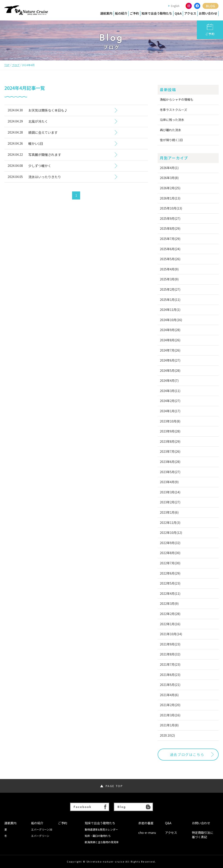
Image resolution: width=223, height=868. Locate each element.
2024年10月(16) (171, 320)
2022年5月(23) (170, 583)
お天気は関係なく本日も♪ (48, 110)
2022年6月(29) (170, 573)
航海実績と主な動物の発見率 (102, 842)
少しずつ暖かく (40, 166)
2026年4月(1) (169, 168)
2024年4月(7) (169, 380)
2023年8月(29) (170, 441)
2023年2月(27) (170, 502)
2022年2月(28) (170, 614)
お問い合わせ (208, 13)
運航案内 (106, 13)
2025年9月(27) (170, 218)
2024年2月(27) (170, 401)
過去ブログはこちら (187, 754)
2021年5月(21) (170, 685)
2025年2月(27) (170, 289)
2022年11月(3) (170, 523)
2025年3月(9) (169, 279)
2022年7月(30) (170, 563)
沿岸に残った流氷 (172, 120)
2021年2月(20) (170, 705)
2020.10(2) (167, 735)
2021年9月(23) (170, 644)
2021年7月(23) (170, 664)
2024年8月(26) (170, 340)
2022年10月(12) (171, 533)
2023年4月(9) (169, 482)
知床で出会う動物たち (157, 13)
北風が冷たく (38, 121)
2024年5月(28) (170, 370)
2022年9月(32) (170, 543)
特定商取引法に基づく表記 (203, 835)
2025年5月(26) (170, 259)
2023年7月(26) (170, 451)
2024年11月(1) (170, 310)
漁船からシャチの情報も (177, 99)
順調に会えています (43, 132)
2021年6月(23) (170, 675)
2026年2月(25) (170, 188)
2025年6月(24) (170, 249)
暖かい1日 (36, 143)
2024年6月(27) (170, 360)
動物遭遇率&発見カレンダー (101, 829)
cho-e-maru (147, 833)
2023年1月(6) (169, 512)
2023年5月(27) (170, 472)
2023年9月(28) (170, 431)
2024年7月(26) (170, 350)
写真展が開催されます (45, 155)
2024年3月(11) (170, 391)
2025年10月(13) (171, 208)
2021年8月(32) (170, 654)
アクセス (190, 13)
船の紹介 (121, 13)
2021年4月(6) (169, 695)
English (175, 6)
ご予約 (134, 13)
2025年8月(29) (170, 228)
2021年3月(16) (170, 715)
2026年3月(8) (169, 178)
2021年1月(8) (169, 725)
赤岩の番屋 (146, 823)
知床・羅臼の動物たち (98, 836)
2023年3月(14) (170, 492)
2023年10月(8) (170, 421)
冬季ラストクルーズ (173, 110)
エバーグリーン (40, 836)
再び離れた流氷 (171, 130)
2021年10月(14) (171, 634)
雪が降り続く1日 (171, 140)
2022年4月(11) (170, 593)
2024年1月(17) (170, 411)
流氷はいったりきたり (45, 177)
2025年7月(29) (170, 239)
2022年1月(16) (170, 624)
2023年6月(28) (170, 462)
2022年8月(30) (170, 553)
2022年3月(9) (169, 603)
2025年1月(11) (170, 300)
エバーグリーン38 (42, 829)
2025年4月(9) (169, 269)
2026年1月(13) (170, 198)
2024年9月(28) (170, 330)
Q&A (178, 13)
